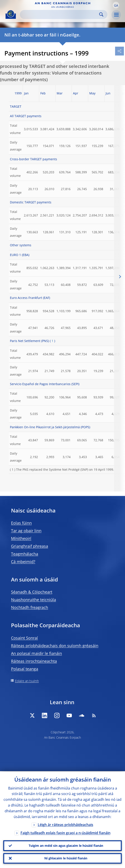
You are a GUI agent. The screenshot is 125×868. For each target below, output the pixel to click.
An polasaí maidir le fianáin (36, 653)
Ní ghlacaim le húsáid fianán (66, 858)
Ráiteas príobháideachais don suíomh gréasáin (55, 646)
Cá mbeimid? (23, 562)
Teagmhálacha (25, 554)
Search (101, 14)
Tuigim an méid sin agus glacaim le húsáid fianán (66, 845)
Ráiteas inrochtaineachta (34, 661)
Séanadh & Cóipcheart (32, 592)
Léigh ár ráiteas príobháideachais (65, 824)
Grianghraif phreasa (30, 546)
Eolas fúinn (21, 523)
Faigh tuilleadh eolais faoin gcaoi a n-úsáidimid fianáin (65, 832)
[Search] (60, 14)
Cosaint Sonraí (24, 638)
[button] (116, 5)
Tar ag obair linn (26, 531)
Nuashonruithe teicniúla (34, 600)
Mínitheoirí (21, 538)
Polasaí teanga (25, 669)
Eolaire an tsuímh (27, 681)
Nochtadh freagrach (30, 607)
